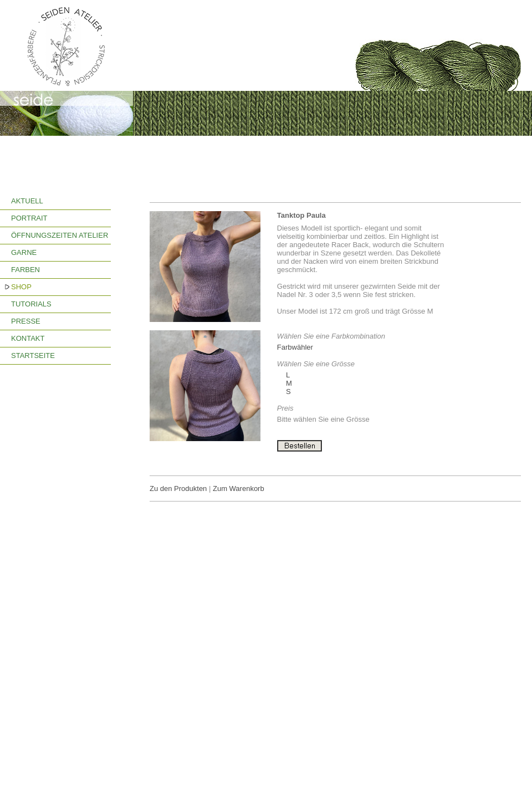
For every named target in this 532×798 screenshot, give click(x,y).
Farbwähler (295, 347)
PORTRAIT (29, 218)
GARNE (24, 252)
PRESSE (26, 321)
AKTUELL (27, 201)
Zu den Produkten (178, 488)
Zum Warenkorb (239, 488)
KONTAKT (28, 338)
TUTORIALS (31, 304)
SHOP (21, 287)
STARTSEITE (33, 355)
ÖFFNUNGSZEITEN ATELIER (60, 235)
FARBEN (25, 270)
